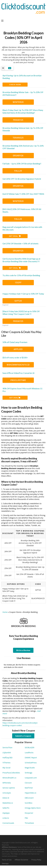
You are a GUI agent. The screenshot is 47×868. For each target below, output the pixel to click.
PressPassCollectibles (11, 773)
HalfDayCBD (7, 758)
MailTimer (29, 788)
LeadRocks (29, 753)
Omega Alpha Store (33, 808)
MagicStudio (30, 768)
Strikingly (29, 773)
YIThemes (6, 763)
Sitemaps (5, 864)
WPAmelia (7, 783)
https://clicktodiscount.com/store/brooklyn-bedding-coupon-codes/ (20, 724)
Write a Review (23, 650)
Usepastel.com (31, 778)
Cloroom (28, 783)
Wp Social (6, 768)
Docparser (29, 813)
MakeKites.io (8, 803)
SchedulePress (31, 763)
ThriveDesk (29, 823)
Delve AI (6, 798)
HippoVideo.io (31, 793)
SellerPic (6, 808)
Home (5, 612)
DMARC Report (31, 758)
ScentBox (29, 803)
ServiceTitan (7, 747)
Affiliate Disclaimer (21, 860)
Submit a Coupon (23, 736)
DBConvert (29, 798)
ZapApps (6, 813)
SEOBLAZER (30, 747)
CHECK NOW (15, 85)
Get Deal (15, 236)
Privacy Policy (36, 860)
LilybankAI (7, 753)
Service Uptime (9, 788)
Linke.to (6, 818)
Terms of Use (7, 860)
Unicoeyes (7, 793)
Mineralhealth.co (9, 778)
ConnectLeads (8, 823)
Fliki (26, 818)
